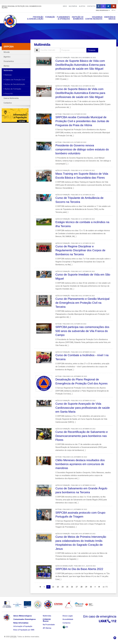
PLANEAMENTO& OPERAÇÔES (63, 18)
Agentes (7, 57)
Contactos (91, 6)
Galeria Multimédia (11, 98)
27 (77, 587)
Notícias (8, 75)
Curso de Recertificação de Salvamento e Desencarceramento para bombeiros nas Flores (82, 436)
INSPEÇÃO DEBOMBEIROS (78, 18)
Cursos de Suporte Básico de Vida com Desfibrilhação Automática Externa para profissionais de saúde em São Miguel (80, 65)
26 (72, 587)
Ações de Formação (12, 89)
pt (114, 10)
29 (86, 587)
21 (48, 587)
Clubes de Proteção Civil (14, 80)
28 (81, 587)
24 (63, 587)
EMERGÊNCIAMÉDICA (110, 18)
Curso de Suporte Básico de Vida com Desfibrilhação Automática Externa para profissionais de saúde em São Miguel (80, 93)
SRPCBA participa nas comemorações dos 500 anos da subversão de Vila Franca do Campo (82, 331)
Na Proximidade (49, 625)
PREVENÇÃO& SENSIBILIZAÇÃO (35, 18)
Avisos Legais (68, 616)
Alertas (82, 6)
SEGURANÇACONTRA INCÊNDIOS (94, 18)
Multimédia (73, 6)
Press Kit (8, 94)
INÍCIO (65, 6)
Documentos (9, 61)
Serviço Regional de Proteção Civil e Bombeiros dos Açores (21, 7)
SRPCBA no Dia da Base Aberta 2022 (79, 569)
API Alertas (47, 628)
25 (67, 587)
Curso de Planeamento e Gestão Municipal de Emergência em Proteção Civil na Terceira (82, 303)
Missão (7, 52)
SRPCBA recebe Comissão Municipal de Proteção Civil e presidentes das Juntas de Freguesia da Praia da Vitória (82, 121)
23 (58, 587)
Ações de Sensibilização (14, 84)
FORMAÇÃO (50, 17)
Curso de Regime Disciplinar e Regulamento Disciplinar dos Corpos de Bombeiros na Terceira (80, 250)
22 (53, 587)
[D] (65, 627)
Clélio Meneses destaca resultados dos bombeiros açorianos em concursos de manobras (80, 464)
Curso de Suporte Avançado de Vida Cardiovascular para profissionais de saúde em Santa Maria (83, 408)
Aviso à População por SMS (24, 630)
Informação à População (23, 626)
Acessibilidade (68, 619)
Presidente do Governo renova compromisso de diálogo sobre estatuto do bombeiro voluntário (82, 149)
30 (91, 587)
